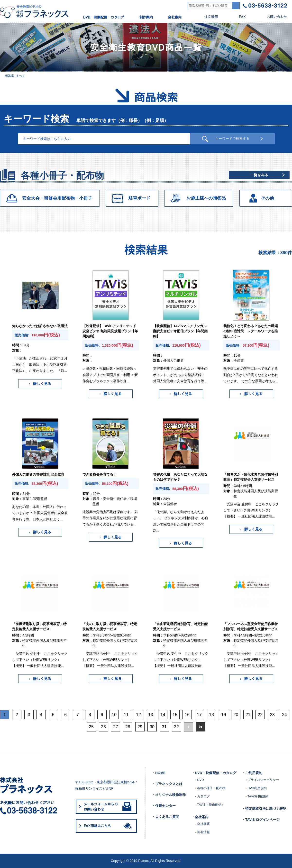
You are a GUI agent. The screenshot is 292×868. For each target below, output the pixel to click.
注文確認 (207, 17)
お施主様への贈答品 (206, 198)
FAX (238, 17)
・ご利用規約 (252, 773)
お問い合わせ (273, 17)
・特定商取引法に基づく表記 (264, 809)
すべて (20, 76)
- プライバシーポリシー (262, 780)
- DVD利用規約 (256, 788)
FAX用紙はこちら (109, 826)
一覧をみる (259, 175)
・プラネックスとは (167, 784)
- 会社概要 (202, 824)
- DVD (199, 780)
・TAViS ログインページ (261, 820)
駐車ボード (139, 198)
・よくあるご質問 (165, 817)
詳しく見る (40, 383)
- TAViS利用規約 (257, 796)
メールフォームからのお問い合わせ (108, 807)
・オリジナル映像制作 (169, 795)
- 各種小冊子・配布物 (210, 788)
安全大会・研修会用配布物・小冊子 (57, 198)
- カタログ (202, 796)
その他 (267, 198)
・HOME (159, 773)
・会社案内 (200, 817)
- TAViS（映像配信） (210, 805)
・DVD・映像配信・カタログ (214, 773)
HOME (9, 76)
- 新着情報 (202, 832)
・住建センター (164, 806)
